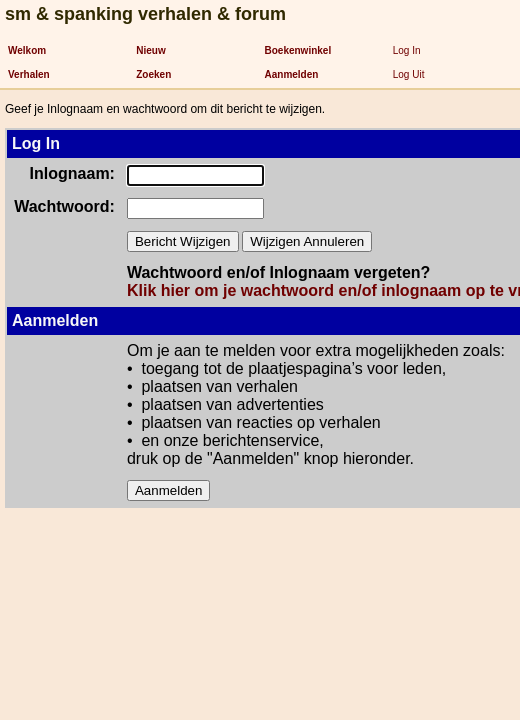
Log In (407, 50)
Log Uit (409, 74)
